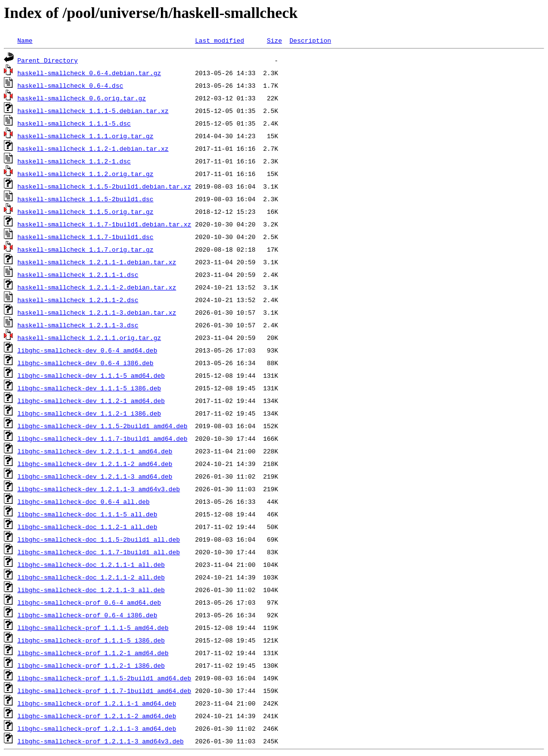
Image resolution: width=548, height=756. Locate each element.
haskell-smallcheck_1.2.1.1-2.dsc (78, 300)
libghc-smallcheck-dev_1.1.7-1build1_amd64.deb (102, 438)
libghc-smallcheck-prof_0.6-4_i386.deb (87, 615)
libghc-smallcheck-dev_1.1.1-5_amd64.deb (91, 375)
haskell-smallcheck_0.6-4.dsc (70, 85)
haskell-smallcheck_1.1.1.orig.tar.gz (86, 136)
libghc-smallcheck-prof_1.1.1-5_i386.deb (91, 640)
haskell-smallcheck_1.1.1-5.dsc (74, 123)
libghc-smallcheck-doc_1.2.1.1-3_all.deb (91, 590)
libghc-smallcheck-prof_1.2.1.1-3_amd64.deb (97, 728)
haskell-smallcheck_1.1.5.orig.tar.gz (86, 211)
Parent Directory (48, 60)
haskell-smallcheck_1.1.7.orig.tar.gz (86, 249)
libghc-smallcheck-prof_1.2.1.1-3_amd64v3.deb (101, 741)
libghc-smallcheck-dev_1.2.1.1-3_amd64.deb (95, 476)
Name (25, 40)
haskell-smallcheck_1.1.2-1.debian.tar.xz (93, 148)
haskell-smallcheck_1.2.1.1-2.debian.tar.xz (97, 287)
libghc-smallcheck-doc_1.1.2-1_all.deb (87, 527)
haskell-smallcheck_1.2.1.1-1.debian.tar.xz (97, 262)
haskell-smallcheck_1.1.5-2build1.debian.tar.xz (104, 186)
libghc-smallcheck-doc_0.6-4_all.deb (84, 501)
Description (310, 40)
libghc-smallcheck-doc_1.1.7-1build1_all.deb (99, 552)
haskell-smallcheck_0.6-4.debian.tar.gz (89, 73)
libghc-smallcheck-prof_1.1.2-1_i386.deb (91, 665)
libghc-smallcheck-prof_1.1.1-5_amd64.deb (93, 627)
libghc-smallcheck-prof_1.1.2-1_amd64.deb (93, 653)
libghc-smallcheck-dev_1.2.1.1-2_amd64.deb (95, 464)
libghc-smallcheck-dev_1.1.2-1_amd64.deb (91, 401)
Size (274, 40)
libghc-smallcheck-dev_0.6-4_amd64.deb (87, 350)
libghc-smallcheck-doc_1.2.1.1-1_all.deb (91, 564)
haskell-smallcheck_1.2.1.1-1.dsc (78, 274)
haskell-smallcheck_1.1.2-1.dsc (74, 161)
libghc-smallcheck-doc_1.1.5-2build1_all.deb (99, 539)
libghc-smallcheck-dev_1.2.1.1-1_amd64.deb (95, 451)
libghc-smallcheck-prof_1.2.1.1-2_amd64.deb (97, 716)
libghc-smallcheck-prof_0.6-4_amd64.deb (89, 602)
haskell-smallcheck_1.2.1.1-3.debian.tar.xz (97, 312)
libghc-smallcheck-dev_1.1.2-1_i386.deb (89, 413)
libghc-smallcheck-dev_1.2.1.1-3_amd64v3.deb (99, 489)
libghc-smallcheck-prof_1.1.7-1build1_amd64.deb (104, 691)
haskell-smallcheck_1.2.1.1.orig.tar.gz (89, 338)
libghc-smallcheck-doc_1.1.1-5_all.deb (87, 514)
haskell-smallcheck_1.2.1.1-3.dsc (78, 325)
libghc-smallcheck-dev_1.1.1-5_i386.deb (89, 388)
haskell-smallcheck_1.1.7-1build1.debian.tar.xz (104, 224)
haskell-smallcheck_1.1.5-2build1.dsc (86, 199)
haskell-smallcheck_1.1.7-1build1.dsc (86, 237)
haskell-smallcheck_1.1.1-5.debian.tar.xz (93, 111)
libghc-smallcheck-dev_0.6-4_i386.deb (86, 363)
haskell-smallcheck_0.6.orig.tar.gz (82, 98)
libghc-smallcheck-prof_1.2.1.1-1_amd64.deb (97, 703)
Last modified (219, 40)
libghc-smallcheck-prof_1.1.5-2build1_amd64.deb (104, 678)
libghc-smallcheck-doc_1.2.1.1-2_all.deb (91, 577)
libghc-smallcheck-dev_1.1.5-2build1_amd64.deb (102, 426)
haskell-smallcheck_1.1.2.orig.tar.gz (86, 174)
